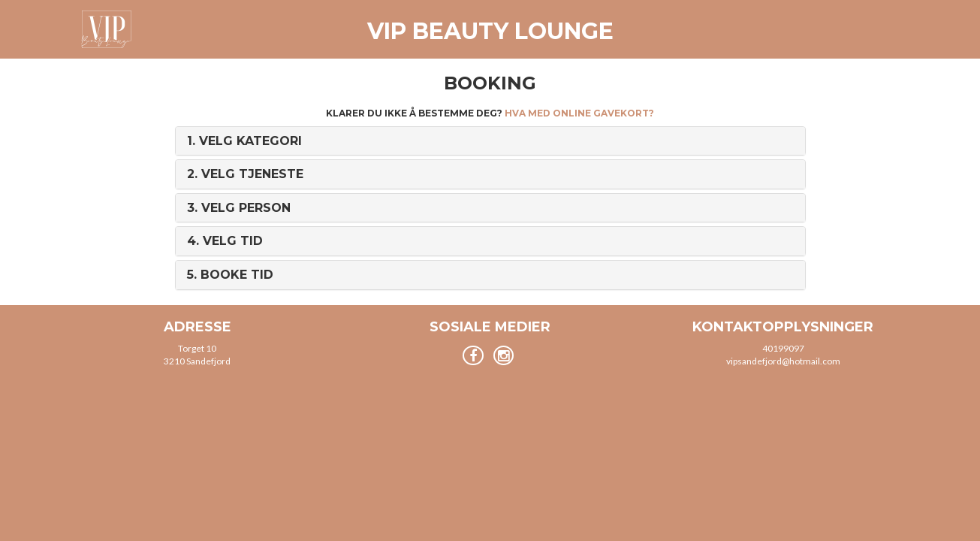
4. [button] (225, 241)
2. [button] (245, 174)
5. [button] (230, 275)
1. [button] (244, 141)
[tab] (490, 141)
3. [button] (239, 208)
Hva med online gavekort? (579, 113)
